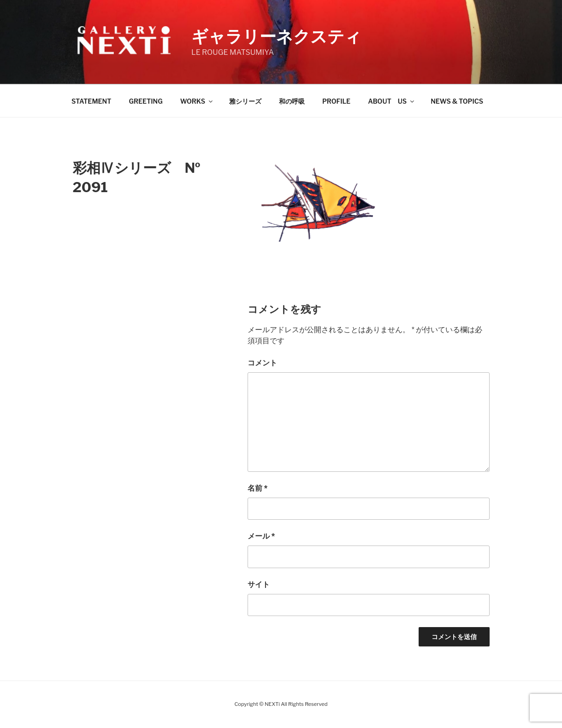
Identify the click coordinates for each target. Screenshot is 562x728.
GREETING (145, 101)
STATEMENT (91, 101)
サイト (259, 584)
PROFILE (336, 101)
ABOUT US (392, 101)
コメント (262, 363)
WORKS (197, 101)
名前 (257, 488)
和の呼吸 (292, 101)
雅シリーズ (245, 101)
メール (261, 536)
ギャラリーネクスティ (276, 36)
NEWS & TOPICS (457, 101)
